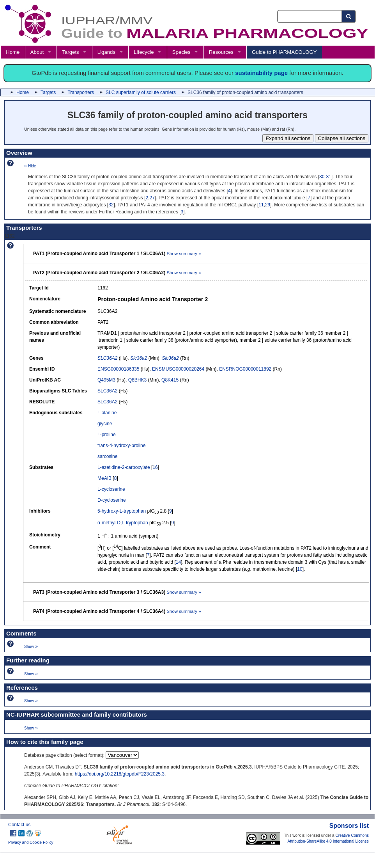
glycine (105, 424)
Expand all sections (288, 138)
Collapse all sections (342, 138)
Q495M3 (106, 380)
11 (261, 205)
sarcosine (107, 456)
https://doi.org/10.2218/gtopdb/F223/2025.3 (120, 774)
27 (152, 198)
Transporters (81, 92)
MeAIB (104, 478)
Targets (70, 52)
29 (268, 205)
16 (155, 467)
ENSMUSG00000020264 (178, 369)
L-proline (107, 435)
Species (181, 52)
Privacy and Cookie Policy (31, 842)
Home (13, 52)
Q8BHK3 (137, 380)
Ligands (106, 52)
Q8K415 (170, 380)
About (37, 52)
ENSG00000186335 (118, 369)
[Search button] (349, 16)
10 (300, 569)
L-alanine (107, 413)
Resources (221, 52)
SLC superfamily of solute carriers (141, 92)
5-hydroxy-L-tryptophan (122, 511)
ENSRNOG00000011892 (245, 369)
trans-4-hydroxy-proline (121, 446)
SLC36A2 (107, 391)
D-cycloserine (112, 500)
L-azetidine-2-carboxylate (124, 467)
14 (178, 562)
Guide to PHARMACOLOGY (284, 52)
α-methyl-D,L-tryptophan (123, 523)
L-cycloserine (111, 489)
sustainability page (261, 73)
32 (111, 205)
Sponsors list (349, 826)
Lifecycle (144, 52)
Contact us (19, 825)
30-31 (325, 177)
